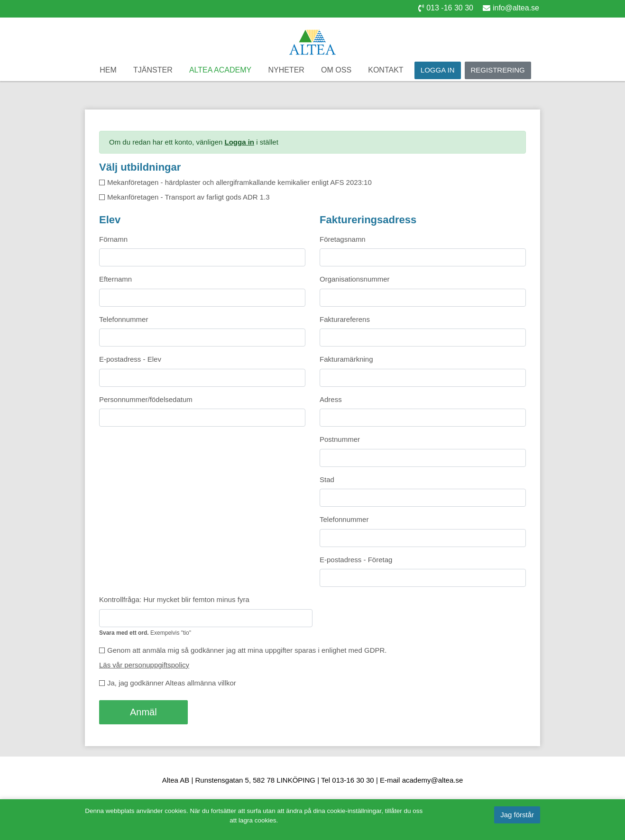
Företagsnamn (343, 239)
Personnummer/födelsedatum (146, 399)
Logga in (438, 70)
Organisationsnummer (355, 279)
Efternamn (115, 279)
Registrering (498, 70)
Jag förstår (517, 815)
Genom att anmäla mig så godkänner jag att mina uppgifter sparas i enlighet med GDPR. (247, 650)
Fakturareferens (345, 319)
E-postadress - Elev (130, 359)
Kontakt (386, 70)
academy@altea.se (433, 780)
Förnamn (113, 239)
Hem (108, 70)
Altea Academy (220, 70)
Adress (331, 399)
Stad (327, 479)
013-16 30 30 (353, 780)
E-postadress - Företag (356, 560)
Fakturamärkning (346, 359)
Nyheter (286, 70)
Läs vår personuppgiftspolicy (144, 665)
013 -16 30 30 (446, 8)
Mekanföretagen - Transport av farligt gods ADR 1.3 (188, 197)
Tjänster (153, 70)
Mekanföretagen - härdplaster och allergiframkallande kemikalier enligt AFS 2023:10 (239, 182)
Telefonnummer (124, 319)
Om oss (336, 70)
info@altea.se (511, 8)
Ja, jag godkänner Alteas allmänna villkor (172, 683)
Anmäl (143, 712)
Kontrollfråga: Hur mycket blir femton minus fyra (174, 599)
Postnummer (340, 439)
